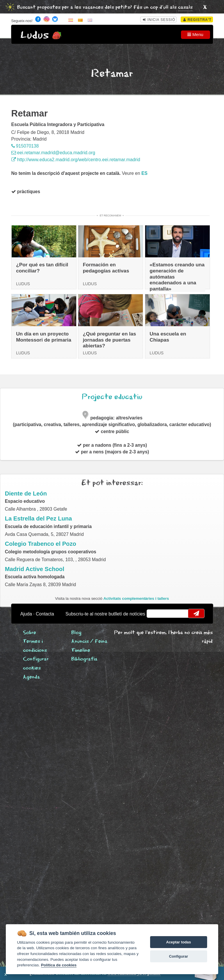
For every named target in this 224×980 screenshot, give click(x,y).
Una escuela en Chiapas (168, 337)
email (155, 613)
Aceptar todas (178, 942)
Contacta (45, 614)
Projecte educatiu (112, 397)
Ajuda (26, 614)
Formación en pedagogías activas (106, 268)
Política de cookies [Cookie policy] (59, 965)
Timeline (81, 650)
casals (185, 7)
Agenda (31, 677)
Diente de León (26, 493)
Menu (195, 34)
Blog (76, 633)
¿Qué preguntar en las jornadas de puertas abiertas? (110, 340)
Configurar (178, 956)
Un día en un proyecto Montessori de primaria (44, 337)
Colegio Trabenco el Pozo (41, 544)
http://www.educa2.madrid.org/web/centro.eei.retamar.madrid (76, 160)
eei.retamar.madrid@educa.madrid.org (53, 153)
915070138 (25, 146)
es (144, 173)
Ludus (35, 35)
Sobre (30, 633)
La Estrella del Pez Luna (39, 518)
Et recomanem (110, 216)
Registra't (197, 20)
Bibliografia (84, 659)
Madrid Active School (35, 569)
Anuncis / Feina (89, 641)
